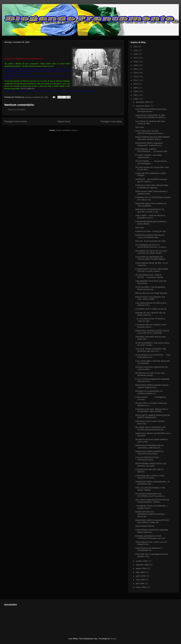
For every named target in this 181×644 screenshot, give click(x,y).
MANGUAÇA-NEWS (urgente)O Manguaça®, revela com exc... (149, 144)
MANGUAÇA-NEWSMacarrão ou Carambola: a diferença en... (149, 447)
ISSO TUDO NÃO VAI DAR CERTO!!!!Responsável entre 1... (150, 132)
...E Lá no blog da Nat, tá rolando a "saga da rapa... (150, 320)
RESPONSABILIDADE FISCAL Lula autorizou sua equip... (151, 465)
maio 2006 (140, 580)
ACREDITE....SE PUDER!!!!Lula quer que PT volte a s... (151, 180)
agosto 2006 (141, 568)
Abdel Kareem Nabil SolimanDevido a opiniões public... (151, 193)
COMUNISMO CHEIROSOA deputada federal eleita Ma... (152, 531)
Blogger (113, 639)
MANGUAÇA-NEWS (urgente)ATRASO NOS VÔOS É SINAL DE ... (152, 521)
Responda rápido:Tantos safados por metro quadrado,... (151, 205)
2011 (136, 80)
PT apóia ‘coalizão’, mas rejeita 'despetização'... (149, 156)
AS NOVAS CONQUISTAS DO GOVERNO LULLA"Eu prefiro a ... (151, 495)
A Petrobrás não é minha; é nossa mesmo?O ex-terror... (150, 477)
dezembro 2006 (143, 102)
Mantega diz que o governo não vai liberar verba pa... (150, 314)
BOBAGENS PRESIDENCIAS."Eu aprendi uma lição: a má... (150, 211)
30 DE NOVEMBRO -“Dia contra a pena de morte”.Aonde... (152, 344)
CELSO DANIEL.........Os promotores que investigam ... (151, 162)
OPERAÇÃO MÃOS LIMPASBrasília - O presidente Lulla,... (152, 483)
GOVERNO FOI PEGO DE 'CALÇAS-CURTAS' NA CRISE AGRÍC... (151, 252)
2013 (136, 73)
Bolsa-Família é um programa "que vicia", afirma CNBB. (150, 298)
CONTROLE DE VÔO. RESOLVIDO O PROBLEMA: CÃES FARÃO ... (152, 410)
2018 (136, 54)
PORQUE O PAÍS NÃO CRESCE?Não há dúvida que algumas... (152, 186)
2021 (136, 47)
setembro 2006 (142, 565)
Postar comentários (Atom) (67, 130)
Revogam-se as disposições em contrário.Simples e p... (149, 392)
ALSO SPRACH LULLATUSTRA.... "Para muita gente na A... (153, 356)
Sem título (140, 127)
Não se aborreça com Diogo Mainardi (151, 293)
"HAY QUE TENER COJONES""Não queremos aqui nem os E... (151, 350)
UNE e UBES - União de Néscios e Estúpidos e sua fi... (150, 217)
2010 (136, 84)
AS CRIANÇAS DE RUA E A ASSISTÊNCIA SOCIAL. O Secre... (151, 246)
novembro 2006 (143, 106)
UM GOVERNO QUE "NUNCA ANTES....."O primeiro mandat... (150, 276)
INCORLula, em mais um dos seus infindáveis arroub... (150, 374)
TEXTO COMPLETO (27, 89)
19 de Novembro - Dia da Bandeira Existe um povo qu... (150, 288)
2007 (136, 95)
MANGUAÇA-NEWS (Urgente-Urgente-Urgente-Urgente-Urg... (152, 386)
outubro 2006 (142, 561)
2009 (136, 88)
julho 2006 (140, 572)
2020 (136, 50)
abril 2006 (140, 584)
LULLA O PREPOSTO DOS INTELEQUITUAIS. (147, 459)
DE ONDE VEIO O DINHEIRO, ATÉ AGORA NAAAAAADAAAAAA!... (150, 428)
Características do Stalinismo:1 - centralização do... (149, 549)
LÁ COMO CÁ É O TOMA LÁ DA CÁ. (151, 309)
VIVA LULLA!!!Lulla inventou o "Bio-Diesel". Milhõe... (150, 489)
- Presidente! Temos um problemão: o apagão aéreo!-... (151, 507)
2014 (136, 69)
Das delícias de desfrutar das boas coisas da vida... (150, 122)
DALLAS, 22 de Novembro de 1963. (151, 241)
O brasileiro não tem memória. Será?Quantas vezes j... (151, 326)
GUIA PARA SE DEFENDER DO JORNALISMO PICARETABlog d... (151, 258)
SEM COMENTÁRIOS (145, 526)
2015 (136, 65)
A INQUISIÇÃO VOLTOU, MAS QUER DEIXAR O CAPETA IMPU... (152, 270)
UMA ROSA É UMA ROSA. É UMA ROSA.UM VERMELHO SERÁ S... (151, 116)
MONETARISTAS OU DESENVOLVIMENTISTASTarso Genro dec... (150, 514)
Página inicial (64, 121)
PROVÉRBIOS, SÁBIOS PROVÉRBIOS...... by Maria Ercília (151, 150)
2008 (136, 91)
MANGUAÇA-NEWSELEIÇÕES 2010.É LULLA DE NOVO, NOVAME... (152, 332)
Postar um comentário (17, 110)
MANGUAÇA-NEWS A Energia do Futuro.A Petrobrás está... (150, 236)
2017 (136, 58)
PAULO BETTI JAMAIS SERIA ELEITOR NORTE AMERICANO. (153, 416)
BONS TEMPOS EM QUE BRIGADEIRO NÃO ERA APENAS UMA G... (153, 138)
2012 (136, 77)
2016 (136, 62)
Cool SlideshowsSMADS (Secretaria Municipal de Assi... (151, 110)
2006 (136, 99)
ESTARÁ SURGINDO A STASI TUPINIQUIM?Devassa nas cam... (151, 537)
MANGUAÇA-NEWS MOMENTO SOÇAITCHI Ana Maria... (149, 453)
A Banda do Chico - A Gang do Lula (150, 231)
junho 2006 (141, 576)
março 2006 (141, 587)
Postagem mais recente (16, 121)
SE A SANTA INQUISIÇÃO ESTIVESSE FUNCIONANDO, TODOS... (152, 501)
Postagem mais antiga (111, 121)
